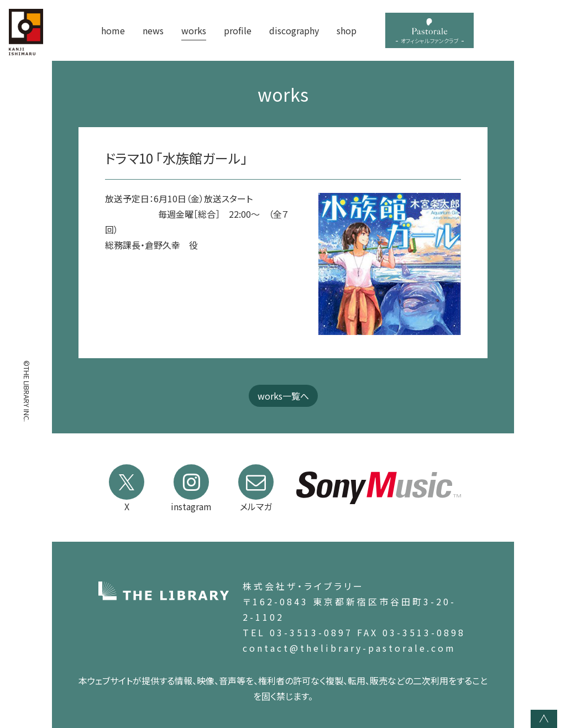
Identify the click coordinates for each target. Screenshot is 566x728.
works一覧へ (283, 396)
